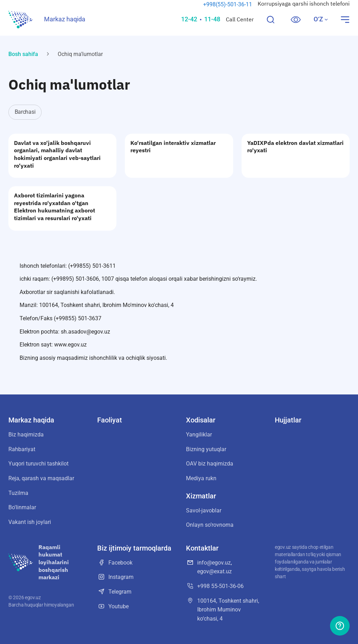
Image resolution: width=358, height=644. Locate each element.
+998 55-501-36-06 (215, 586)
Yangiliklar (199, 435)
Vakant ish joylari (30, 522)
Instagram (115, 577)
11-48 (212, 19)
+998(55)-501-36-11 (228, 4)
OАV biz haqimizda (210, 464)
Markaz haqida (65, 19)
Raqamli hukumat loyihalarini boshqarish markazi (54, 562)
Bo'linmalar (22, 507)
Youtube (113, 606)
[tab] (27, 112)
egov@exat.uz (214, 571)
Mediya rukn (201, 478)
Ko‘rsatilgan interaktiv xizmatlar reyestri (173, 147)
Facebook (115, 562)
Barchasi (25, 112)
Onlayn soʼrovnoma (210, 525)
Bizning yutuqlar (206, 449)
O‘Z (321, 19)
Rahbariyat (22, 449)
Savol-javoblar (204, 510)
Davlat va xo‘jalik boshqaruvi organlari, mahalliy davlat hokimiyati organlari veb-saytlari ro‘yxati (57, 154)
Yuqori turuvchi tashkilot (38, 464)
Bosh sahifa (23, 54)
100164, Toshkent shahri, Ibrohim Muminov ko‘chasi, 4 (223, 609)
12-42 (189, 19)
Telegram (114, 591)
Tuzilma (18, 493)
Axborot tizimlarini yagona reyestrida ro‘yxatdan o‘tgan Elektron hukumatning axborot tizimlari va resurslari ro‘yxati (55, 207)
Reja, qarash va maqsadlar (41, 478)
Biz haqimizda (26, 435)
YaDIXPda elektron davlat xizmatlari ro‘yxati (295, 147)
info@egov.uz (214, 563)
